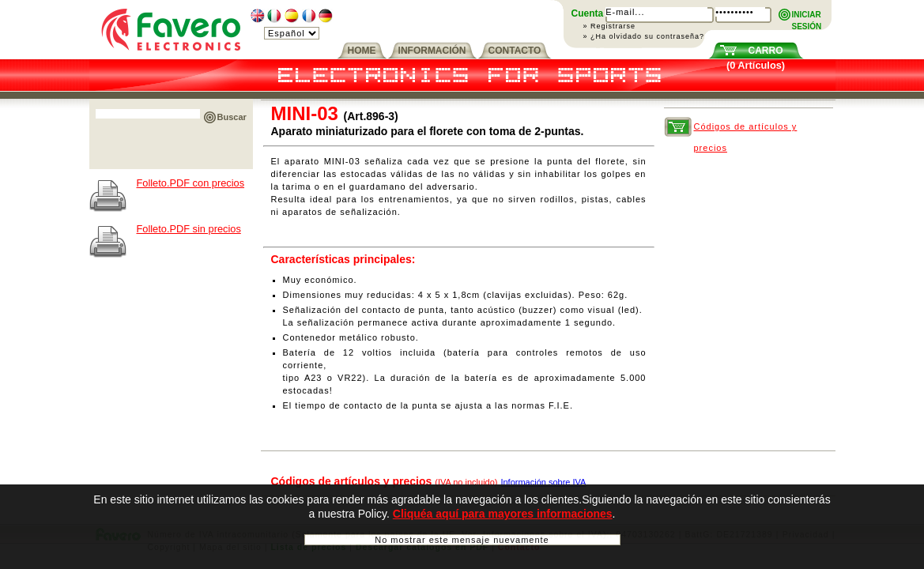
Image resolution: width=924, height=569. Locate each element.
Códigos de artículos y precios (746, 130)
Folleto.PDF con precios (191, 183)
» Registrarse (610, 26)
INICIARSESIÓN (807, 15)
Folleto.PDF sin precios (189, 229)
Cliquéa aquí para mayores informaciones (503, 514)
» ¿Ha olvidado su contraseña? (644, 36)
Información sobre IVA (543, 482)
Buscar (232, 117)
